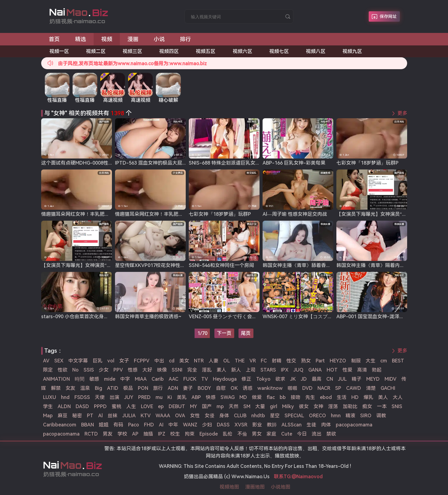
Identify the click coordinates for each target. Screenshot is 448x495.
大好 (147, 370)
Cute (287, 434)
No (75, 370)
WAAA (163, 416)
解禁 (56, 388)
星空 (275, 416)
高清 (362, 370)
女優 (210, 416)
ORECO (317, 416)
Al (100, 416)
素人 (221, 370)
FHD (149, 425)
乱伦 (228, 434)
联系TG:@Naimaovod (298, 477)
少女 (104, 370)
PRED (144, 397)
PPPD (100, 406)
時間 (80, 379)
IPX (285, 370)
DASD (82, 406)
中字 (125, 379)
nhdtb (258, 416)
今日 (302, 434)
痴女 (367, 406)
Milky (288, 406)
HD (355, 397)
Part (320, 361)
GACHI (388, 388)
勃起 (377, 370)
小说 (159, 39)
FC (264, 361)
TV (205, 379)
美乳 (182, 397)
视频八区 (316, 51)
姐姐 (104, 425)
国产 (207, 406)
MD (243, 397)
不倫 (242, 434)
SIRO (366, 416)
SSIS (89, 370)
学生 (48, 406)
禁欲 (331, 434)
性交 (291, 361)
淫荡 (333, 406)
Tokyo (263, 379)
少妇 (207, 425)
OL (227, 361)
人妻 (213, 361)
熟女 (306, 361)
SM (247, 406)
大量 (260, 406)
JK (293, 379)
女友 (70, 388)
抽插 (148, 434)
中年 (173, 425)
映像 (162, 370)
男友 (108, 434)
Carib (158, 379)
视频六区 (242, 51)
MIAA (141, 379)
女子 (124, 361)
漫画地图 (255, 487)
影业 (257, 425)
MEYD (373, 379)
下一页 (224, 333)
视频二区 (96, 51)
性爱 (347, 370)
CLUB (240, 416)
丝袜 (113, 416)
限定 (48, 370)
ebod (326, 397)
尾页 (246, 333)
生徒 (311, 425)
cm (384, 361)
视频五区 (206, 51)
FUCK (190, 379)
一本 (382, 406)
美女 (184, 361)
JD (304, 379)
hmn (336, 416)
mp (220, 406)
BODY (204, 388)
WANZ (190, 425)
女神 (318, 406)
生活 (342, 397)
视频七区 (279, 51)
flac (271, 397)
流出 (317, 434)
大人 (398, 397)
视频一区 (59, 51)
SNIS (397, 406)
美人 (383, 397)
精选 (81, 39)
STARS (268, 370)
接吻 (296, 397)
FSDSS (82, 397)
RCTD (91, 434)
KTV (146, 416)
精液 (350, 416)
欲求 (280, 379)
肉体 (326, 425)
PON (143, 388)
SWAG (228, 397)
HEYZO (338, 361)
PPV (118, 370)
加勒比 (350, 406)
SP (338, 388)
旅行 (158, 388)
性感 (133, 370)
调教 (381, 416)
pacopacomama (354, 425)
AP (135, 434)
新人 (236, 370)
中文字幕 (78, 361)
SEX (59, 361)
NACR (324, 388)
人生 (131, 406)
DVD (307, 388)
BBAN (88, 425)
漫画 (133, 39)
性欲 (63, 370)
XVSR (241, 425)
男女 (257, 434)
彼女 (304, 406)
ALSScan (292, 425)
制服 (356, 361)
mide (110, 379)
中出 (159, 361)
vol (111, 361)
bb (283, 397)
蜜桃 (116, 406)
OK (234, 388)
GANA (315, 370)
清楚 (371, 388)
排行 (185, 39)
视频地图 (229, 487)
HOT (332, 370)
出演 (114, 397)
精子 (357, 379)
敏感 (94, 379)
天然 (234, 406)
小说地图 (281, 487)
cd (172, 361)
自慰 (221, 388)
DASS (223, 425)
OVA (180, 416)
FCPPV (142, 361)
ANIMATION (56, 379)
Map (48, 416)
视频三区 (132, 51)
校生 (175, 434)
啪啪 (292, 388)
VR (253, 361)
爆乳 (368, 397)
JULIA (129, 416)
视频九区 (352, 51)
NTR (199, 361)
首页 (54, 39)
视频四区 (169, 51)
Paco (134, 425)
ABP (196, 397)
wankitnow (270, 388)
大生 (371, 361)
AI (161, 425)
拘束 (190, 434)
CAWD (354, 388)
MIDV (391, 379)
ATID (113, 388)
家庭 (271, 434)
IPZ (162, 434)
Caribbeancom (60, 425)
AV (46, 361)
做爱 (257, 397)
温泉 (85, 388)
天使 (100, 397)
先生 (310, 397)
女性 (195, 416)
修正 (246, 379)
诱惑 (248, 388)
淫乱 (207, 370)
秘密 (77, 416)
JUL (342, 379)
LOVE (147, 406)
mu (159, 397)
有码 (118, 425)
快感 (211, 397)
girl (274, 406)
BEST (398, 361)
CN (330, 379)
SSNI (177, 370)
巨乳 (98, 361)
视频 (107, 39)
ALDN (64, 406)
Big (99, 388)
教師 (272, 425)
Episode (209, 434)
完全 (192, 370)
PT (90, 416)
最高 (317, 379)
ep (161, 406)
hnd (65, 397)
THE (240, 361)
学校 (122, 434)
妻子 (188, 388)
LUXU (50, 397)
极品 (128, 388)
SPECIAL (294, 416)
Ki (170, 397)
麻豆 (63, 416)
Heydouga (225, 379)
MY (194, 406)
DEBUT (177, 406)
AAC (174, 379)
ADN (173, 388)
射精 (277, 361)
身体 (224, 416)
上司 (251, 370)
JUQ (298, 370)
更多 (402, 113)
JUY (129, 397)
